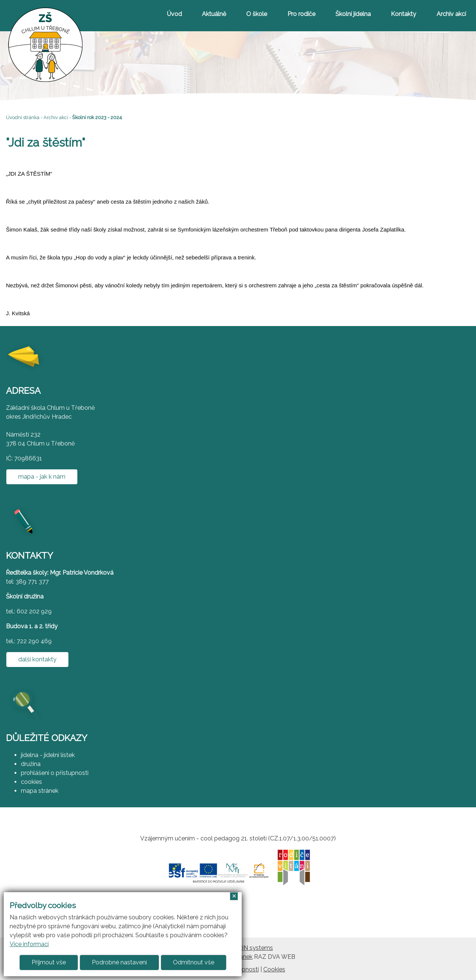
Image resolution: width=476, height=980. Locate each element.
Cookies (274, 969)
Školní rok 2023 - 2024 (97, 117)
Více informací (29, 944)
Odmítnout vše (194, 962)
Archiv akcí (451, 14)
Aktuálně (214, 14)
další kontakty (37, 659)
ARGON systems (250, 948)
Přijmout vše (49, 962)
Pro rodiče (301, 14)
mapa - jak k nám (42, 477)
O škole (257, 14)
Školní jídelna (353, 14)
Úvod (174, 14)
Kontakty (403, 14)
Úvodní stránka (23, 117)
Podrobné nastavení (119, 962)
